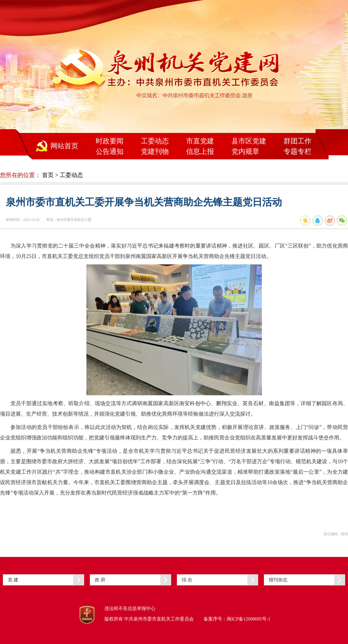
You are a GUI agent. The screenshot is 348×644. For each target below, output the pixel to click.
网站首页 (64, 146)
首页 (48, 175)
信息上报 (200, 151)
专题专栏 (298, 151)
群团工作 (298, 141)
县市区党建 (249, 141)
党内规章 (245, 151)
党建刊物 (155, 151)
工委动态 (155, 141)
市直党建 (200, 141)
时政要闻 (110, 141)
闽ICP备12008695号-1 (249, 619)
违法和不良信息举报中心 (130, 608)
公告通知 (110, 151)
